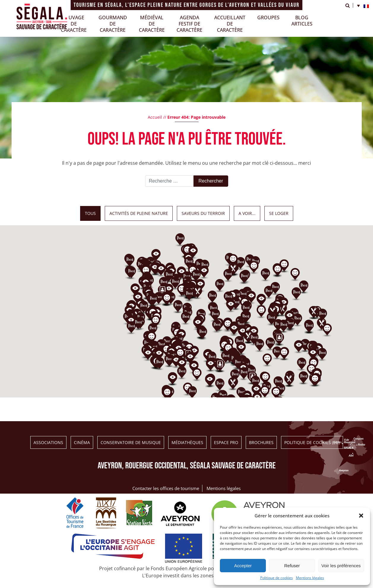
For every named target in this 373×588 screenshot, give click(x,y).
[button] (361, 516)
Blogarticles (302, 21)
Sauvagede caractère (74, 24)
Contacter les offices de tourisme (166, 488)
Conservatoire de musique (131, 442)
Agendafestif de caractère (189, 24)
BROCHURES (261, 442)
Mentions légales (310, 578)
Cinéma (82, 442)
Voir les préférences (341, 566)
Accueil (155, 117)
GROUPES (268, 18)
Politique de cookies (277, 578)
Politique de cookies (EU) (312, 442)
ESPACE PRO (226, 442)
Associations (48, 442)
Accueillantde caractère (230, 24)
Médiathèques (187, 442)
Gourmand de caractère (113, 24)
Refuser (292, 566)
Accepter (243, 566)
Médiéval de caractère (152, 24)
